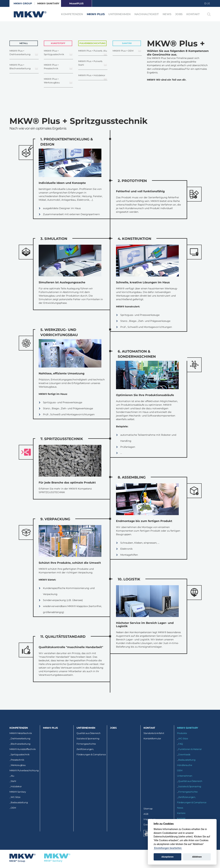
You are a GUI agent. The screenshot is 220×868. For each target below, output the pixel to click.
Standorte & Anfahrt (154, 733)
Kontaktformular (152, 738)
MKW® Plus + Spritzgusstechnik (58, 52)
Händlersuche (185, 765)
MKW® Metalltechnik (21, 733)
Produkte (182, 733)
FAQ (181, 744)
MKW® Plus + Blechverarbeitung (24, 67)
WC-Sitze (15, 797)
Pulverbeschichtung (92, 43)
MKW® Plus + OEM (127, 51)
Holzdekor (16, 786)
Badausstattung (19, 802)
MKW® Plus (96, 14)
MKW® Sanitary (48, 3)
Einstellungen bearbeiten (168, 848)
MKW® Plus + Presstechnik (58, 67)
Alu (12, 776)
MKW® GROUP (23, 3)
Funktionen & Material (190, 749)
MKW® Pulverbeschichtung (24, 770)
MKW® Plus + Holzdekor (93, 77)
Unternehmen (119, 14)
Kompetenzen (72, 14)
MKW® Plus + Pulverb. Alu (93, 52)
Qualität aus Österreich (89, 733)
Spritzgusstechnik (20, 754)
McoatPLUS (77, 3)
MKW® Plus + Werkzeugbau (58, 81)
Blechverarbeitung (21, 744)
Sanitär (127, 43)
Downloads (184, 754)
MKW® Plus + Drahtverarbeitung (24, 52)
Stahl (13, 781)
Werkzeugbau (18, 765)
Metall (24, 43)
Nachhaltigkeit (147, 14)
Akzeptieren (167, 857)
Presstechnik (17, 760)
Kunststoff (58, 43)
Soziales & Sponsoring (88, 738)
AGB (146, 814)
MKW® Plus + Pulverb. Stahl (93, 63)
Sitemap (148, 809)
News (167, 14)
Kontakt (193, 14)
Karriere (181, 813)
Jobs (179, 14)
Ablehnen (197, 857)
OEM (13, 808)
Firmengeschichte (86, 744)
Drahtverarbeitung (20, 738)
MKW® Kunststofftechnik (23, 749)
